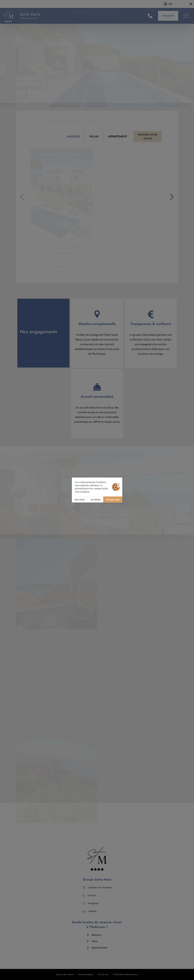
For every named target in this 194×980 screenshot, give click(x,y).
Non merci (80, 499)
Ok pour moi (113, 499)
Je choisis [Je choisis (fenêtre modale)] (95, 499)
